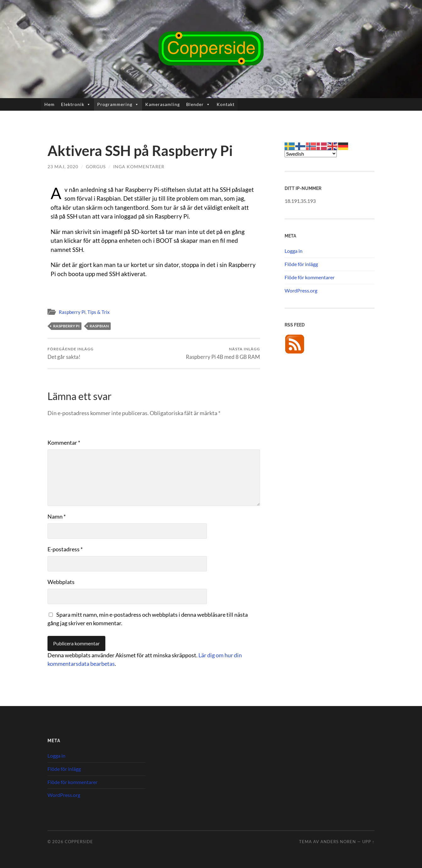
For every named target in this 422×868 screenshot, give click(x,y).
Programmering (118, 104)
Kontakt (226, 104)
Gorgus (96, 167)
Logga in (294, 251)
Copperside (79, 842)
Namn (57, 516)
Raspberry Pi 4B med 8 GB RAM (223, 353)
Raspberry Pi (72, 312)
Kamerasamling (163, 104)
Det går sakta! (71, 353)
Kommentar (64, 442)
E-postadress (65, 549)
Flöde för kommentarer (310, 277)
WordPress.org (301, 290)
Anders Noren (338, 842)
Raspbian (99, 326)
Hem (50, 104)
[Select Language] (311, 154)
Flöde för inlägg (301, 264)
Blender (198, 104)
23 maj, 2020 (63, 167)
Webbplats (61, 582)
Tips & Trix (99, 312)
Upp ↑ (368, 842)
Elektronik (76, 104)
